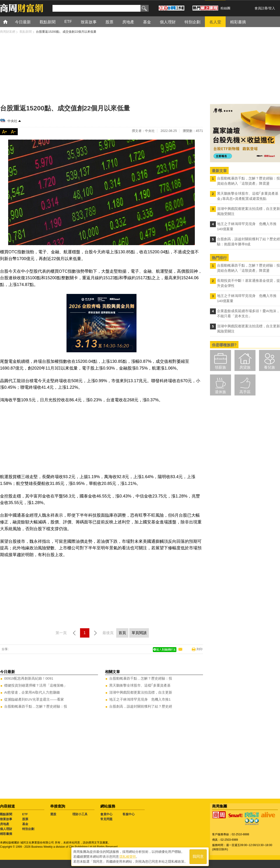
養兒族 (269, 367)
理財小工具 (80, 814)
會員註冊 (261, 8)
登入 (272, 8)
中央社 (12, 121)
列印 (199, 649)
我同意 (198, 857)
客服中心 (129, 814)
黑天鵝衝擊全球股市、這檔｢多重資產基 (140, 685)
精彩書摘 (6, 834)
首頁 (10, 22)
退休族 (220, 392)
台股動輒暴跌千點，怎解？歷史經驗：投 (36, 706)
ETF (25, 814)
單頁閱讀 (139, 633)
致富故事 (6, 819)
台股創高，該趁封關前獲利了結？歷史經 (141, 706)
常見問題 (106, 819)
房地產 (5, 824)
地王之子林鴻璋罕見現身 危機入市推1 (140, 699)
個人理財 (6, 829)
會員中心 (106, 814)
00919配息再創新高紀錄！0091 (29, 678)
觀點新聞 (6, 814)
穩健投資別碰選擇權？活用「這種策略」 (36, 685)
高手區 (245, 392)
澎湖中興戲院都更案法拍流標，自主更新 (141, 692)
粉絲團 (225, 8)
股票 (25, 819)
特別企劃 (28, 829)
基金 (25, 824)
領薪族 (220, 367)
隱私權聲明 (128, 857)
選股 (53, 814)
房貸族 (245, 367)
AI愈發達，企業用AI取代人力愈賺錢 (32, 692)
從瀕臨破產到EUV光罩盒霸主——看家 (34, 699)
